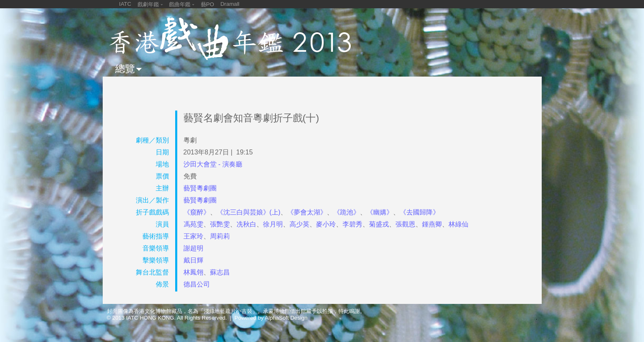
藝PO (207, 4)
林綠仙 (458, 224)
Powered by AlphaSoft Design (271, 318)
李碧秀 (352, 224)
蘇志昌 (220, 272)
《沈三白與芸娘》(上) (249, 212)
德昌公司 (197, 284)
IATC (125, 4)
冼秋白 (246, 224)
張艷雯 (220, 224)
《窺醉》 (197, 212)
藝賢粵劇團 (200, 188)
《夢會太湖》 (307, 212)
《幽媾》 (380, 212)
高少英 (299, 224)
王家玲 (193, 236)
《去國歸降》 (420, 212)
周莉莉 (220, 236)
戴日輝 (193, 260)
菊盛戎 (379, 224)
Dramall (230, 4)
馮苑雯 (193, 224)
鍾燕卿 (432, 224)
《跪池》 (347, 212)
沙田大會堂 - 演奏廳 (213, 164)
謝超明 (193, 248)
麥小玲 (326, 224)
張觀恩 (405, 224)
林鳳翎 (193, 272)
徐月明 (273, 224)
